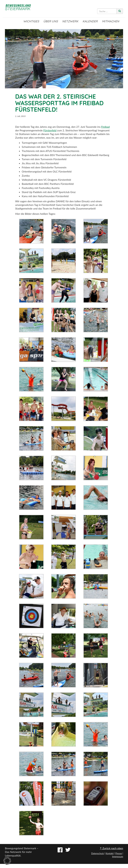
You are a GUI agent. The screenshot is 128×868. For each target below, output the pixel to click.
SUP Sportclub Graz (64, 192)
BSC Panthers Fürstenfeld (59, 184)
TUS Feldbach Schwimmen (61, 147)
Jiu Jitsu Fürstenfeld (47, 163)
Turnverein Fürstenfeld (53, 159)
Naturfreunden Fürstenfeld (53, 196)
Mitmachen (111, 21)
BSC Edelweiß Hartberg (96, 155)
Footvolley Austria (49, 188)
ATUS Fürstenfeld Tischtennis (62, 151)
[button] (7, 861)
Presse (119, 853)
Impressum (118, 856)
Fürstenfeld (50, 130)
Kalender (90, 21)
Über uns (51, 21)
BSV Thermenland (60, 155)
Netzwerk (70, 21)
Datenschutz (98, 853)
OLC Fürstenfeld (62, 171)
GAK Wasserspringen (55, 143)
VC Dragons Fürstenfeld (57, 180)
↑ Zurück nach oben (111, 848)
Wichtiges (31, 21)
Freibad (105, 127)
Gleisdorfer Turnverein (54, 167)
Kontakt (110, 853)
